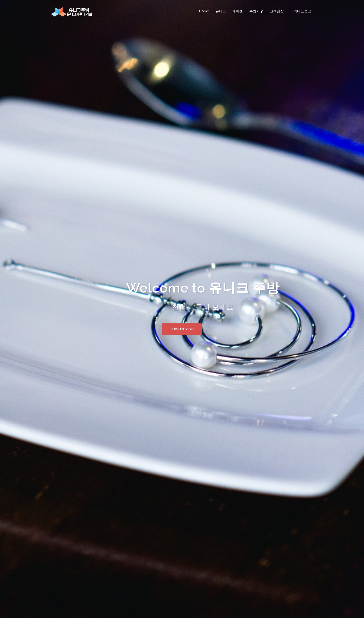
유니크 (221, 11)
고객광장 (277, 11)
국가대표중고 (301, 11)
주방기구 (256, 11)
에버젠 (238, 11)
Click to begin (182, 329)
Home (204, 11)
